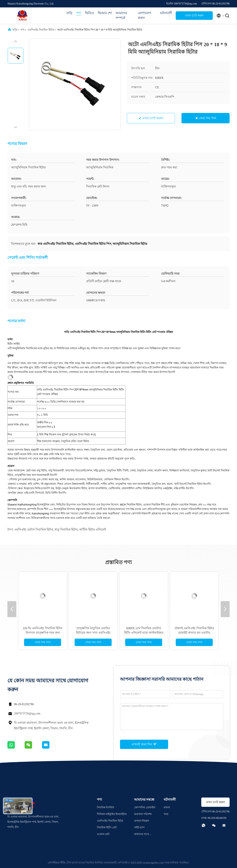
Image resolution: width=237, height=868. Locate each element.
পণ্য (79, 13)
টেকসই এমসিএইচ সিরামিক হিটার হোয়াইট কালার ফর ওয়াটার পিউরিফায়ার (194, 633)
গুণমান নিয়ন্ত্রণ (142, 821)
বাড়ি (69, 13)
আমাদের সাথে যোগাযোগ (142, 835)
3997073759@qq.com (27, 713)
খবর (166, 814)
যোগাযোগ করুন (145, 15)
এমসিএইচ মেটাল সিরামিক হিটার (34, 529)
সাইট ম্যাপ (139, 827)
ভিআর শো (105, 13)
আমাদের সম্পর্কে (121, 15)
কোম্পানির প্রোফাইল (145, 807)
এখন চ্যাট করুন (194, 15)
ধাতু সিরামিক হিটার (66, 529)
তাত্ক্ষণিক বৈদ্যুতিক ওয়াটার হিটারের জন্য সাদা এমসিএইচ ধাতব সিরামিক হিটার (93, 633)
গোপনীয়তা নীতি (57, 863)
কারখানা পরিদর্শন (143, 814)
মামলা (167, 807)
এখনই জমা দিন (144, 744)
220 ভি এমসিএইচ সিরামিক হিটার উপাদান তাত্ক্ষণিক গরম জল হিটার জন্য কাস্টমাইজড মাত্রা (43, 633)
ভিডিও (90, 13)
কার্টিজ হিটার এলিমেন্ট (93, 529)
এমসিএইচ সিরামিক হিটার (41, 30)
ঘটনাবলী (166, 13)
